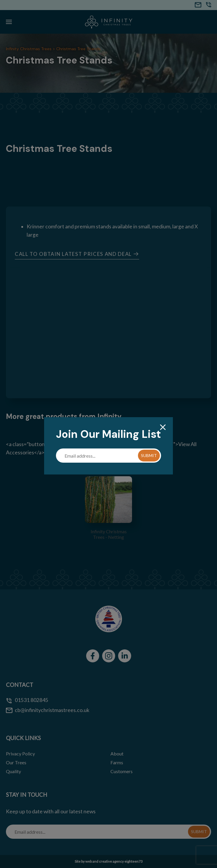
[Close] (163, 428)
